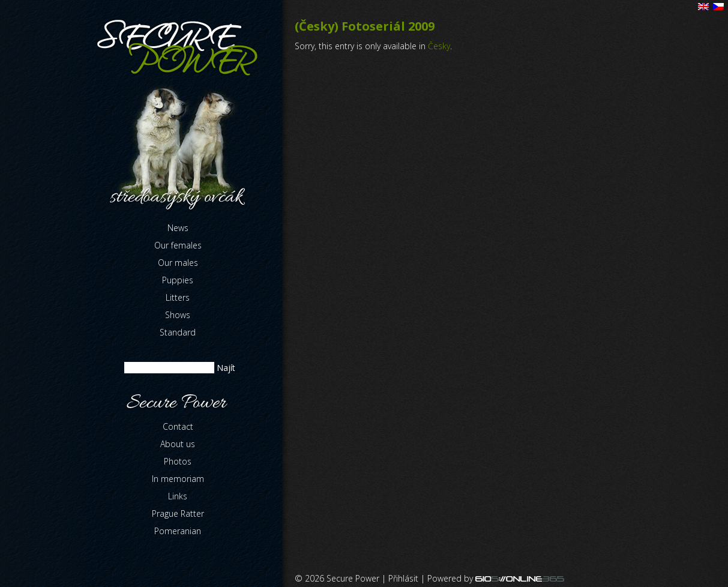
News (178, 228)
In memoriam (178, 479)
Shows (178, 315)
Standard (178, 332)
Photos (178, 461)
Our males (178, 263)
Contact (178, 426)
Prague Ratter (178, 513)
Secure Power (353, 578)
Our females (178, 245)
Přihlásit (403, 578)
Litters (178, 297)
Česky (439, 46)
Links (178, 496)
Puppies (178, 280)
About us (178, 444)
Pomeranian (178, 531)
